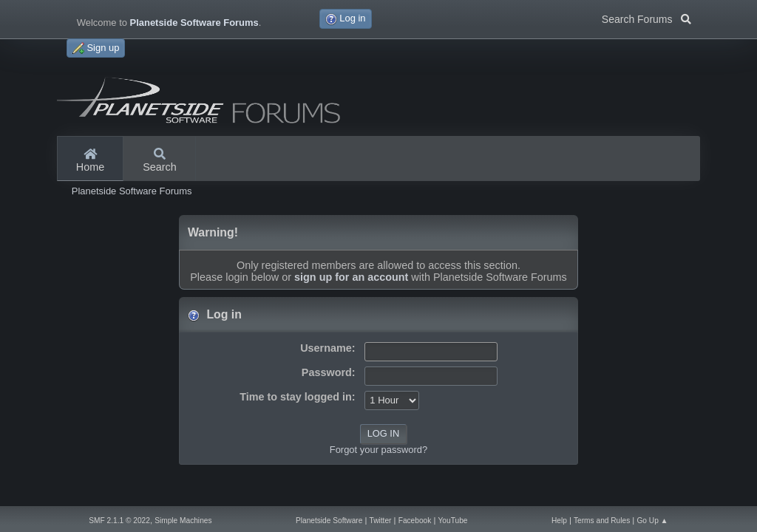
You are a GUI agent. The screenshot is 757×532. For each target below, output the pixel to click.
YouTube (453, 521)
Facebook (415, 521)
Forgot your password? (378, 450)
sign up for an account (351, 277)
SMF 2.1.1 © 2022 (119, 521)
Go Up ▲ (652, 521)
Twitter (381, 521)
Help (559, 521)
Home (90, 161)
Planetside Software (329, 521)
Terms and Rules (602, 521)
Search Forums (646, 18)
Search (160, 161)
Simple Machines (183, 521)
